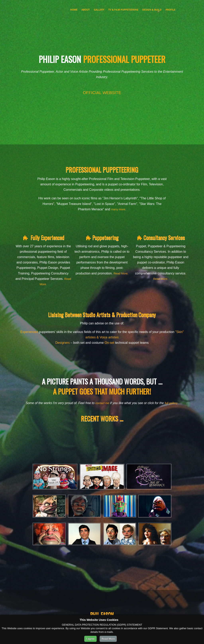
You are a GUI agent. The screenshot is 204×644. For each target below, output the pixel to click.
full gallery (172, 403)
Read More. (43, 284)
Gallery (99, 10)
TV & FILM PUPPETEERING (123, 10)
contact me (102, 403)
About (86, 10)
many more (118, 209)
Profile (170, 10)
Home (74, 10)
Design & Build (152, 10)
